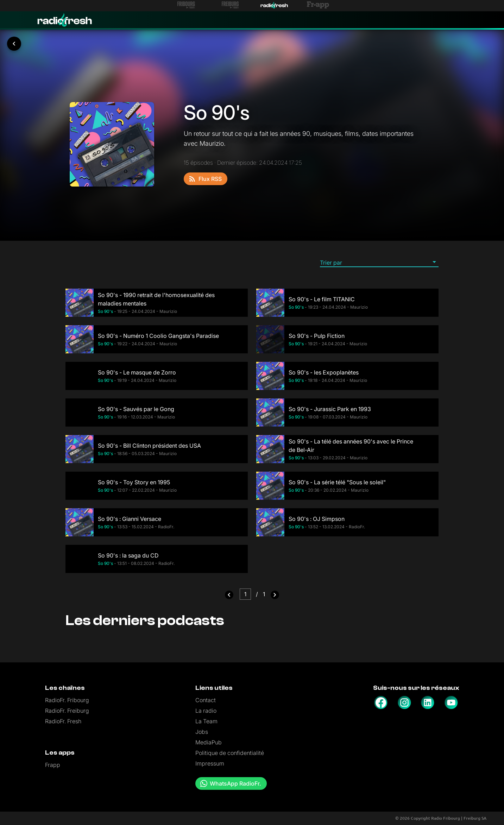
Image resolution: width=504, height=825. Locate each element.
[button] (379, 262)
